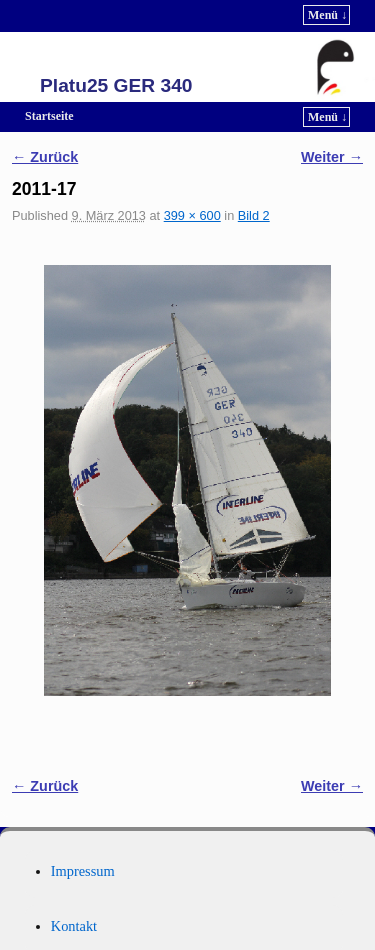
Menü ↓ (327, 15)
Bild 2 (254, 215)
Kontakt (74, 926)
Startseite (49, 116)
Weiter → (332, 157)
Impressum (83, 871)
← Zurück (45, 157)
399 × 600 (192, 215)
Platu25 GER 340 (116, 85)
